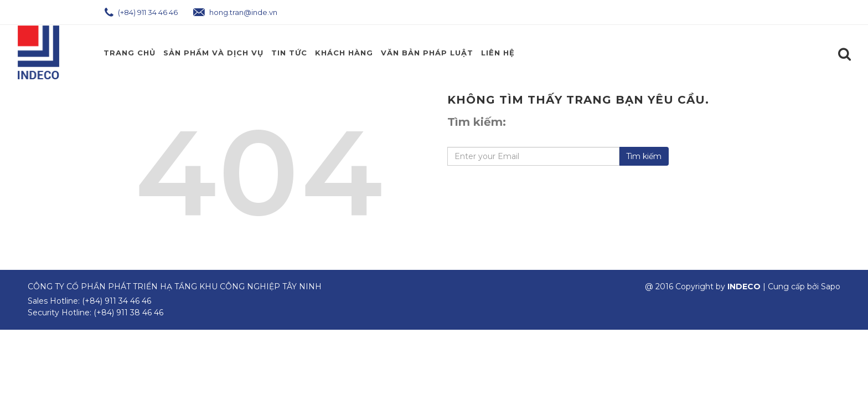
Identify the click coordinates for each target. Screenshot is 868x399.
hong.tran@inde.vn (235, 12)
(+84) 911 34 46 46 (141, 12)
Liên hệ (498, 53)
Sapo (831, 287)
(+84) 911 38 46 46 (128, 313)
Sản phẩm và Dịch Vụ (213, 53)
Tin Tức (289, 53)
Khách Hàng (344, 53)
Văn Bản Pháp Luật (427, 53)
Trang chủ (130, 53)
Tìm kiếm (644, 156)
